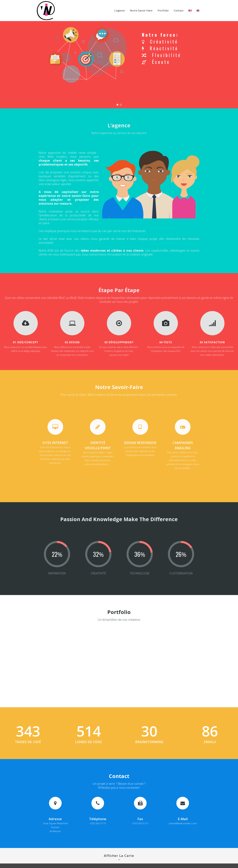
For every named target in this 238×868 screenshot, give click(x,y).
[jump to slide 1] (117, 105)
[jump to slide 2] (121, 105)
